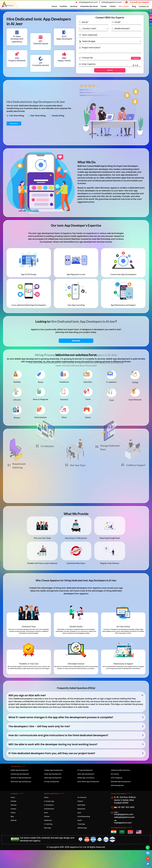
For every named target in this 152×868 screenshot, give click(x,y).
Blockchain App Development (21, 782)
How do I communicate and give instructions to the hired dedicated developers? (58, 735)
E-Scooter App (49, 801)
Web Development (117, 785)
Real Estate (81, 805)
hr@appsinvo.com (123, 823)
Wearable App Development (121, 782)
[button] (148, 864)
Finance (47, 816)
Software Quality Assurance (121, 770)
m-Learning (48, 824)
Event (46, 813)
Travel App (81, 824)
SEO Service (115, 774)
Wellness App (82, 828)
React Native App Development (88, 782)
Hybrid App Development (53, 778)
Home (54, 6)
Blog (134, 6)
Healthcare (48, 820)
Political (80, 801)
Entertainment (49, 809)
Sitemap (14, 820)
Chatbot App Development (53, 770)
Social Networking (84, 816)
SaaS (79, 813)
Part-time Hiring (38, 116)
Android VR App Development (21, 778)
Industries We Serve (89, 6)
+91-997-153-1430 (124, 807)
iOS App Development (52, 782)
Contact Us (144, 6)
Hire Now (14, 124)
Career (104, 6)
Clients (113, 6)
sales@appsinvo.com (112, 2)
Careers (13, 809)
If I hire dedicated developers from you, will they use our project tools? (52, 753)
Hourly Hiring (58, 116)
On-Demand (82, 797)
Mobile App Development (19, 770)
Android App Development (20, 774)
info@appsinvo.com (88, 2)
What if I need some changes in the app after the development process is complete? (61, 717)
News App (48, 828)
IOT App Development (85, 770)
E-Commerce (49, 805)
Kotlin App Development (86, 774)
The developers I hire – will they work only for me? (39, 726)
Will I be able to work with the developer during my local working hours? (53, 744)
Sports (80, 820)
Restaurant (81, 809)
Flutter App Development (53, 774)
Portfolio (63, 6)
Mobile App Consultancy (86, 778)
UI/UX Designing (117, 778)
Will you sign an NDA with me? (27, 695)
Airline (46, 797)
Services (74, 6)
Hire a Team (124, 6)
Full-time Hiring (17, 116)
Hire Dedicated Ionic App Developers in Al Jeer (36, 102)
